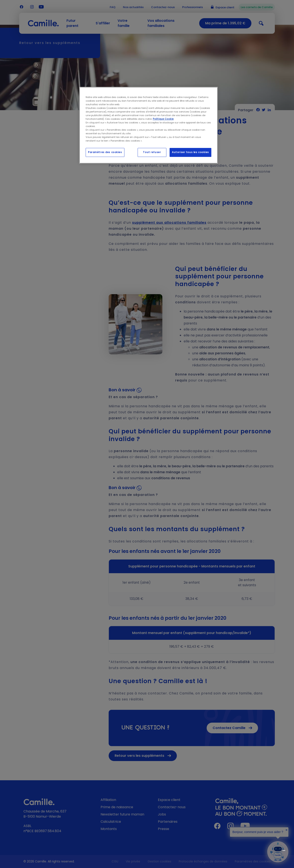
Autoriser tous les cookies (190, 152)
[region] (148, 125)
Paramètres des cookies (105, 152)
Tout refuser (152, 152)
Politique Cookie (163, 119)
